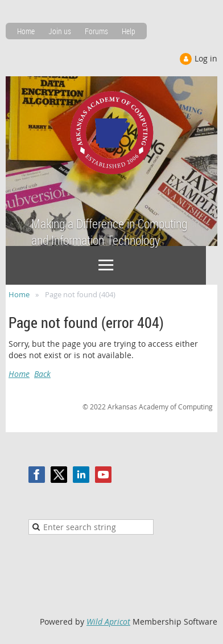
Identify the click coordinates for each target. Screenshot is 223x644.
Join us (60, 31)
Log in (206, 58)
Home (26, 31)
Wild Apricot (108, 622)
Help (129, 31)
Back (42, 374)
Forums (96, 31)
